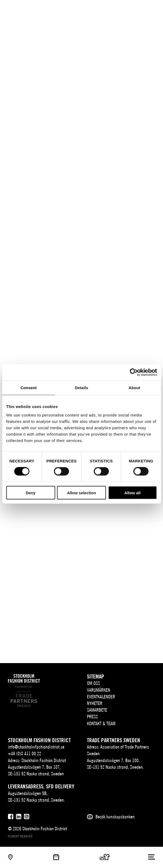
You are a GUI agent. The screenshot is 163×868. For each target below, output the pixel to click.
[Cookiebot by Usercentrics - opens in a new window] (134, 372)
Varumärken (99, 690)
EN (131, 9)
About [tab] (135, 388)
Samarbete (97, 710)
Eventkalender (101, 697)
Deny (31, 493)
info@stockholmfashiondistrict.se (36, 747)
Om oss (93, 683)
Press (92, 717)
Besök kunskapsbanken (115, 817)
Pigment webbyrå (20, 836)
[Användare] (152, 9)
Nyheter (95, 703)
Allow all (133, 493)
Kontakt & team (101, 723)
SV (123, 9)
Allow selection (81, 493)
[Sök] (141, 9)
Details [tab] (82, 388)
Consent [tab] (29, 388)
